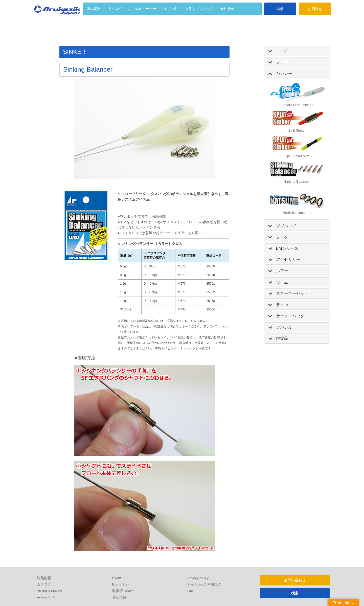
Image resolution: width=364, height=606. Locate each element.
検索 (280, 9)
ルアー (282, 271)
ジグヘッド (286, 226)
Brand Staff (121, 584)
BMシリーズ (287, 248)
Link (190, 591)
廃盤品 (282, 338)
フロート (284, 62)
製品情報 (44, 578)
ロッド (282, 51)
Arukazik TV (46, 597)
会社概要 (119, 597)
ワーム (282, 282)
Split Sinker (297, 130)
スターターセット (292, 293)
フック (282, 237)
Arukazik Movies (49, 591)
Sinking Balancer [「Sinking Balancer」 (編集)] (297, 182)
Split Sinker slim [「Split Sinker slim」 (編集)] (297, 156)
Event (117, 578)
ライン (282, 305)
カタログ (44, 584)
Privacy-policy (198, 578)
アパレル (284, 327)
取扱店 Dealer (123, 591)
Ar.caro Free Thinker (297, 105)
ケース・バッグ (290, 316)
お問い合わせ (295, 580)
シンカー (284, 74)
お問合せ (315, 9)
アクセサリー (288, 259)
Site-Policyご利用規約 (204, 584)
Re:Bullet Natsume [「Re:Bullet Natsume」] (297, 213)
